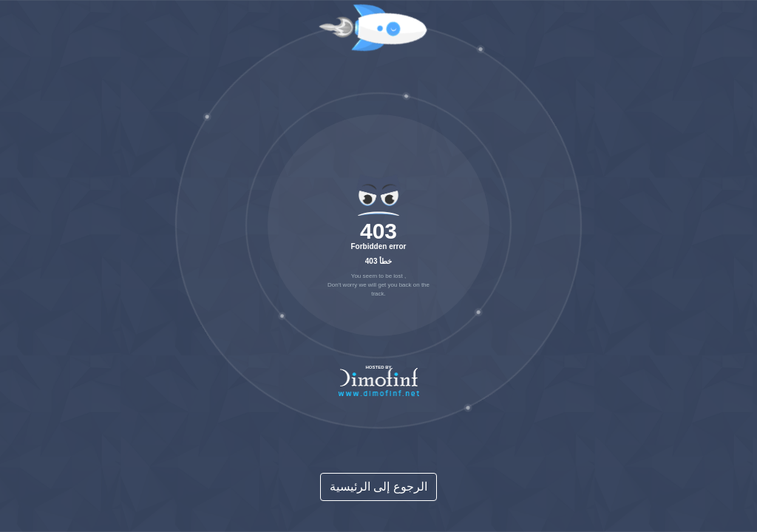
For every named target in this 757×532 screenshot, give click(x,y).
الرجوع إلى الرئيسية (378, 487)
